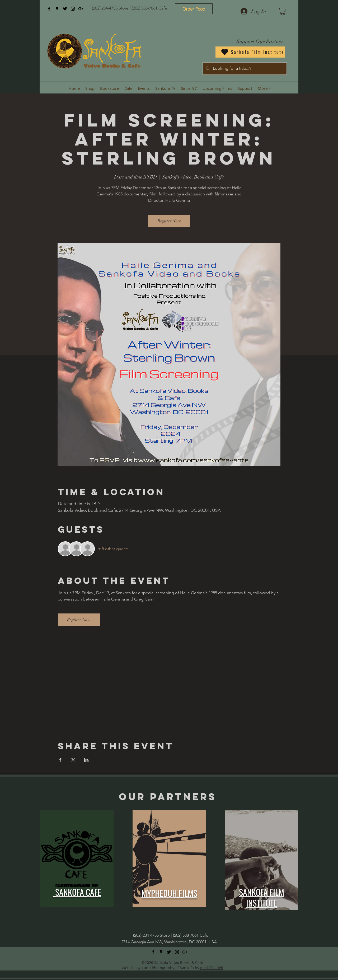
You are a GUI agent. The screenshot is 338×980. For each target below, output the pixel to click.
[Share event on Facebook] (60, 760)
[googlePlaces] (57, 9)
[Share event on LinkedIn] (86, 760)
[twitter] (65, 9)
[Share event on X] (73, 760)
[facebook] (49, 9)
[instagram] (73, 9)
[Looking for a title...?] (244, 69)
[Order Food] (194, 9)
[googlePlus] (81, 9)
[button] (283, 11)
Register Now (169, 221)
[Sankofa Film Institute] (250, 52)
